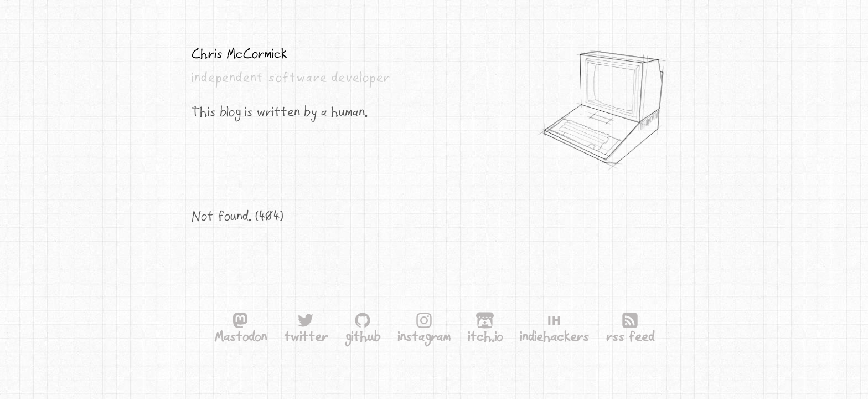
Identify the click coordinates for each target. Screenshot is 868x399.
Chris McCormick (239, 53)
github (363, 336)
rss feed (630, 336)
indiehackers (554, 336)
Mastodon (241, 336)
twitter (306, 336)
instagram (424, 329)
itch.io (485, 336)
